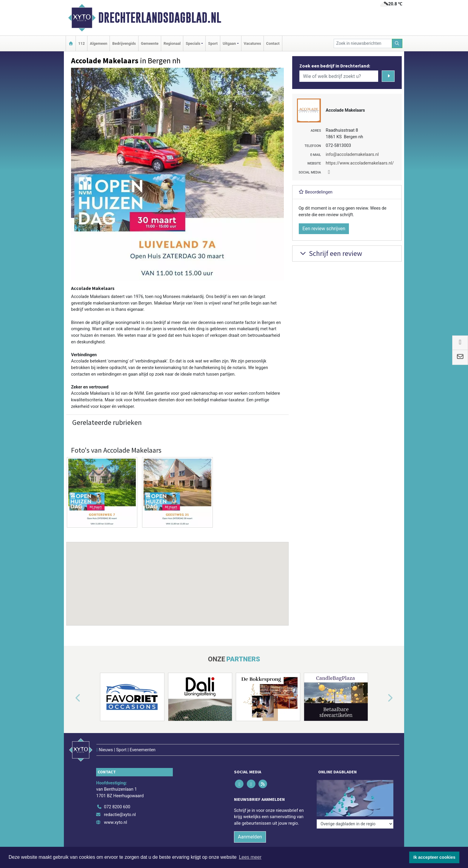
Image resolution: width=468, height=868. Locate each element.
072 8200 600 (117, 807)
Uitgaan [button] (229, 43)
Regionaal (172, 43)
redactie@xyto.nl (120, 815)
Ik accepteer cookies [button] (434, 857)
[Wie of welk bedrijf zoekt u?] (339, 76)
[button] (178, 578)
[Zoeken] (397, 43)
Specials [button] (193, 43)
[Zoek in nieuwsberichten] (363, 43)
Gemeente (150, 43)
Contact (273, 43)
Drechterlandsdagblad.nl (160, 18)
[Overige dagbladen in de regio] (355, 824)
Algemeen (98, 43)
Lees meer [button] (250, 857)
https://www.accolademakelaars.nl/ (360, 163)
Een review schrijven (324, 229)
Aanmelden (250, 837)
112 (81, 43)
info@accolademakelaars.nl (352, 155)
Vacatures (253, 43)
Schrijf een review (330, 253)
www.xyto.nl (115, 822)
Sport (213, 43)
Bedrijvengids (124, 43)
